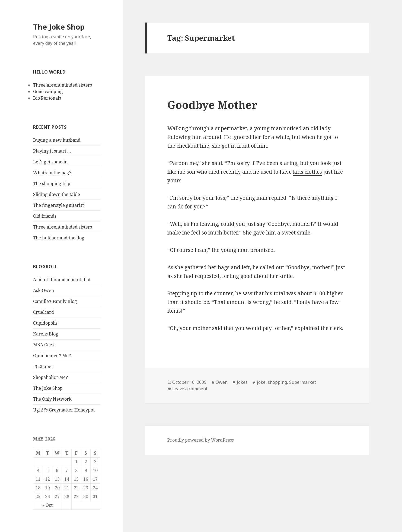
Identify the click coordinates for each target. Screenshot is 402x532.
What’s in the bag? (52, 173)
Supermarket (303, 382)
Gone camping (48, 91)
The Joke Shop (59, 27)
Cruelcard (44, 312)
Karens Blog (46, 334)
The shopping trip (52, 183)
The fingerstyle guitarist (58, 205)
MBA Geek (44, 345)
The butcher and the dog (59, 238)
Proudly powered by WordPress (201, 440)
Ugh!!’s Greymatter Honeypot (64, 410)
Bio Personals (47, 98)
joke (261, 382)
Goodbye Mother (212, 105)
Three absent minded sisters (63, 85)
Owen (222, 382)
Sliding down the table (57, 194)
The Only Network (52, 399)
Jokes (242, 382)
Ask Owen (44, 290)
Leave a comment (190, 389)
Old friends (45, 216)
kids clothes (307, 172)
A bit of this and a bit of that (62, 280)
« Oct (47, 505)
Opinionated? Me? (52, 356)
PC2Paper (43, 366)
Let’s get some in (50, 162)
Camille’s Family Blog (55, 301)
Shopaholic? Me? (50, 377)
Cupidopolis (45, 323)
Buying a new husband (57, 140)
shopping (277, 382)
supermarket (231, 128)
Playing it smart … (52, 151)
